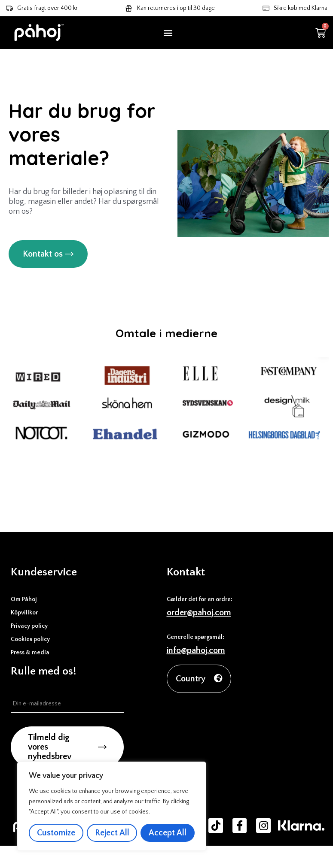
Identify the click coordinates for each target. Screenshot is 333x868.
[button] (168, 33)
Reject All (112, 833)
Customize (56, 833)
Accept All (168, 833)
